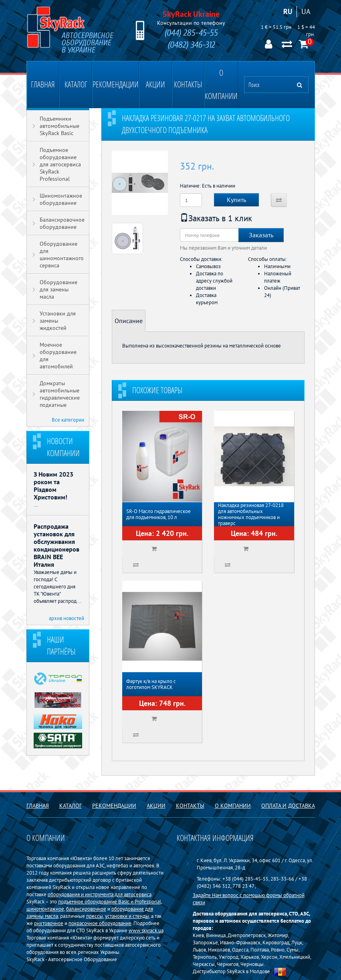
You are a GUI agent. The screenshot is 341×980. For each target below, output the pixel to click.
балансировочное (86, 909)
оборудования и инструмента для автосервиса (100, 894)
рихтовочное (49, 923)
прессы (95, 916)
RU (288, 11)
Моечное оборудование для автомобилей (58, 356)
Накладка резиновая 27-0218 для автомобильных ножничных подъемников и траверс (251, 514)
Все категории (68, 420)
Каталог (76, 84)
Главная (43, 84)
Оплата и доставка (288, 806)
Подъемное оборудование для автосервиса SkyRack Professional (60, 164)
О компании (221, 84)
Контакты (188, 84)
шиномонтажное (45, 909)
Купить (236, 200)
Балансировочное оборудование (62, 223)
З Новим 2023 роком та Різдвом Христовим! (53, 486)
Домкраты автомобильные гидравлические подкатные (60, 394)
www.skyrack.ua (146, 930)
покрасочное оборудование (100, 923)
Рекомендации (116, 84)
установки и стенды (127, 916)
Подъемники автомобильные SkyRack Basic (60, 126)
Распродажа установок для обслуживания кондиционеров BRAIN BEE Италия (56, 545)
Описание (129, 321)
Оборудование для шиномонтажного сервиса (62, 255)
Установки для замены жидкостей (58, 321)
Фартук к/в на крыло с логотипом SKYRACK (151, 684)
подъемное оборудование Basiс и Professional (110, 901)
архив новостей (67, 618)
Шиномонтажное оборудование (61, 199)
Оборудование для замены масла (59, 289)
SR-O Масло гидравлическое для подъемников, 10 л (158, 514)
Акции (155, 84)
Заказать (261, 235)
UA (306, 11)
